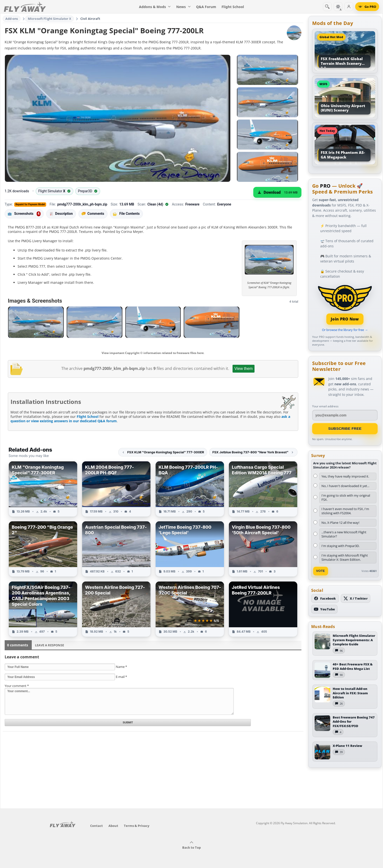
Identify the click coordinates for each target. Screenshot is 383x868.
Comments (93, 214)
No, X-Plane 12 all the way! (340, 523)
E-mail (121, 677)
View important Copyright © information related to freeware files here (153, 353)
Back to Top (191, 845)
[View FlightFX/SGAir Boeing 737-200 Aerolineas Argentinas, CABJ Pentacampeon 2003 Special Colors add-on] (43, 609)
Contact (96, 826)
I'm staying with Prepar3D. (340, 546)
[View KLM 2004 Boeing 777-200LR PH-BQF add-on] (116, 489)
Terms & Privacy (137, 826)
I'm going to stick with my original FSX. (346, 497)
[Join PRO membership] (345, 304)
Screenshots (24, 214)
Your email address (325, 406)
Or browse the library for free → (345, 330)
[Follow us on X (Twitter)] (356, 598)
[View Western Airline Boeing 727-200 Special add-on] (116, 609)
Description (61, 214)
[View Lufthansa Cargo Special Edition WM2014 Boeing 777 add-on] (263, 489)
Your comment (17, 686)
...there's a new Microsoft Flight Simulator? (344, 534)
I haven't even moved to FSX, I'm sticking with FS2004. (345, 511)
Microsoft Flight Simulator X (50, 19)
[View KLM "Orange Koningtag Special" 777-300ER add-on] (43, 489)
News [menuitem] (184, 7)
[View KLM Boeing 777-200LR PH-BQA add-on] (190, 489)
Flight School (88, 417)
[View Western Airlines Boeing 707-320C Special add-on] (190, 609)
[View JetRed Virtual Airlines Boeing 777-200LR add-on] (263, 609)
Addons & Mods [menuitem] (155, 7)
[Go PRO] (367, 7)
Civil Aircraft (90, 19)
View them (244, 369)
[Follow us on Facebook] (325, 598)
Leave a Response (49, 645)
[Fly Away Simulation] (25, 7)
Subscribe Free (345, 428)
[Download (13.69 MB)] (277, 192)
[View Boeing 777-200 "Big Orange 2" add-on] (43, 549)
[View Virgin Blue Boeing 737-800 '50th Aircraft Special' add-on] (263, 549)
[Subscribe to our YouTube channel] (324, 609)
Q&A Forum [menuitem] (206, 7)
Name (121, 667)
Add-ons (12, 19)
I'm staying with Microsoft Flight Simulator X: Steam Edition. (345, 557)
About (113, 826)
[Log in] (349, 7)
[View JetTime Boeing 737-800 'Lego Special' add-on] (190, 549)
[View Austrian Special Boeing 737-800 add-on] (116, 549)
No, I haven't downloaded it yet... (345, 486)
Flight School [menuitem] (233, 7)
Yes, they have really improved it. (345, 476)
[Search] (327, 7)
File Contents (126, 214)
